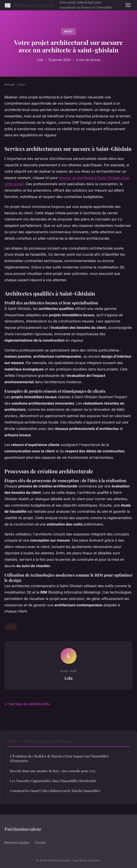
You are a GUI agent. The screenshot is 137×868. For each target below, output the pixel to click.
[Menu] (128, 5)
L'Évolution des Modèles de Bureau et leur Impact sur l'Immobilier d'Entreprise (59, 758)
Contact (40, 843)
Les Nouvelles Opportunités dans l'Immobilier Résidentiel (53, 781)
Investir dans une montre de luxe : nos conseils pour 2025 (53, 771)
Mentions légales (17, 843)
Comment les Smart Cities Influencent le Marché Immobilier (55, 791)
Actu (69, 31)
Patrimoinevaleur (29, 5)
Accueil (9, 84)
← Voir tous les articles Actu (27, 704)
